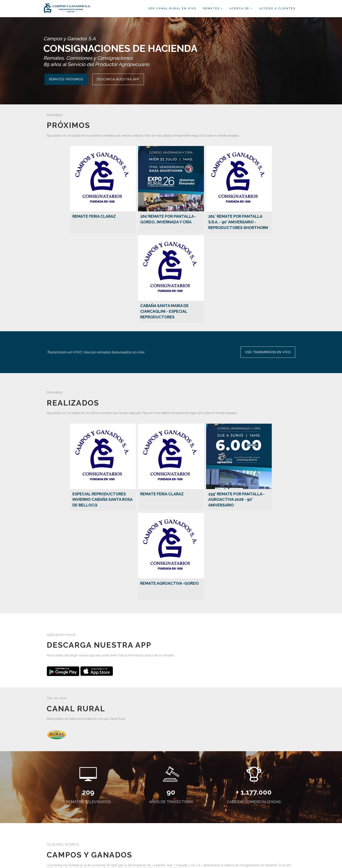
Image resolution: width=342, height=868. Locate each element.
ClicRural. (205, 861)
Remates (213, 8)
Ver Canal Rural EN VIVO (172, 8)
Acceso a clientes (277, 8)
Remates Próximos (66, 79)
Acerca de (241, 8)
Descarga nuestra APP (118, 79)
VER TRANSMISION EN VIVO (268, 268)
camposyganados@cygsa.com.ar (198, 840)
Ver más (56, 776)
